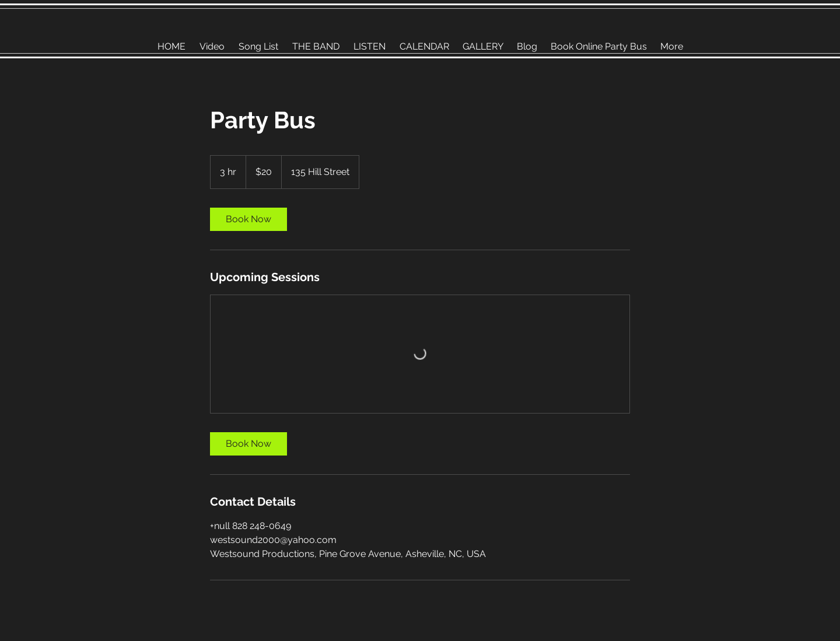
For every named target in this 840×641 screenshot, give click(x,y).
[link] (249, 219)
